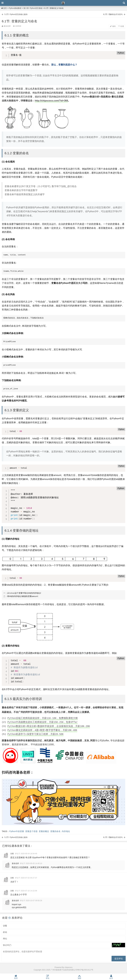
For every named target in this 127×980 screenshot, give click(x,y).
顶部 (79, 977)
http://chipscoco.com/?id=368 (51, 101)
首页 (4, 8)
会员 (111, 977)
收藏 (121, 26)
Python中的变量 (17, 831)
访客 (12, 854)
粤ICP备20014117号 (85, 970)
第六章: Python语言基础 (33, 8)
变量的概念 (44, 831)
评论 (48, 977)
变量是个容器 (31, 831)
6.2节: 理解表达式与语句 (113, 14)
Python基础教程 (15, 8)
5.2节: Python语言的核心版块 (16, 14)
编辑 (113, 26)
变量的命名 (55, 831)
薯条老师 (15, 863)
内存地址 (66, 831)
